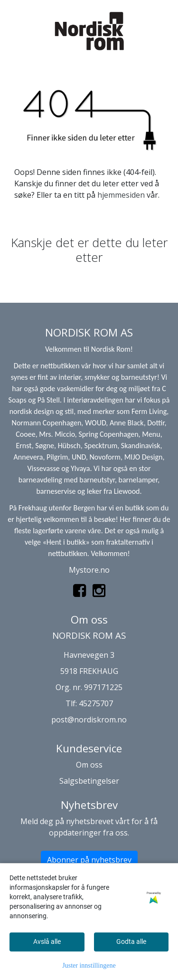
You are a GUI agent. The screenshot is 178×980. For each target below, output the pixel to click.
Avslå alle (47, 942)
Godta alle (131, 942)
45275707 (96, 703)
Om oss (89, 765)
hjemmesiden (121, 195)
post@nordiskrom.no (89, 720)
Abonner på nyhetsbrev (89, 860)
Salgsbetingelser (89, 781)
